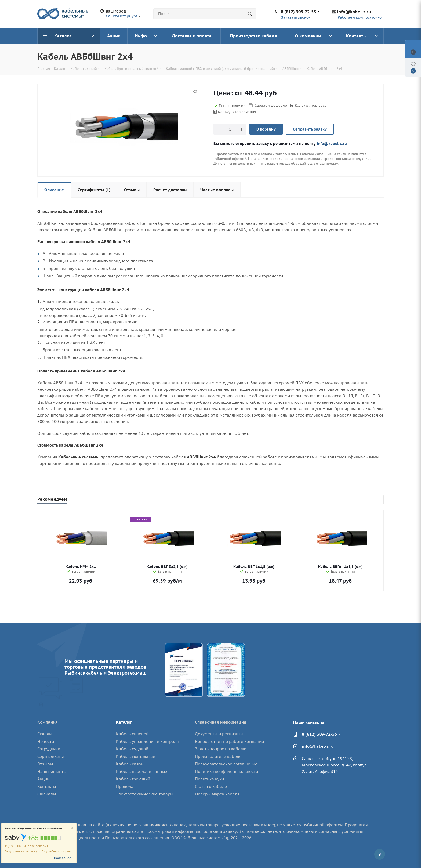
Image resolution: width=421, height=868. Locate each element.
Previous (371, 500)
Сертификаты (51, 756)
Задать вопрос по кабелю (221, 749)
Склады (45, 734)
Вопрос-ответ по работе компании (229, 741)
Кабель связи (130, 764)
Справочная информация (221, 722)
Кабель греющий (133, 779)
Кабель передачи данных (142, 771)
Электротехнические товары (145, 794)
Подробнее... (64, 858)
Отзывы (45, 764)
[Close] (72, 828)
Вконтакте (380, 854)
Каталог (124, 722)
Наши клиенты (52, 771)
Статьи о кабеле (211, 786)
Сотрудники (49, 749)
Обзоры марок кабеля (217, 794)
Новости (46, 741)
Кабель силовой (132, 734)
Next (379, 500)
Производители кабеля (218, 756)
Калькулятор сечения (237, 112)
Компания (48, 722)
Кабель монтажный (136, 756)
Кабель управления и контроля (147, 741)
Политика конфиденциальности (226, 771)
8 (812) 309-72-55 (298, 12)
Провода (125, 786)
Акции (43, 779)
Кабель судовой (132, 749)
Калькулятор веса (311, 105)
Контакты (47, 786)
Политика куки (209, 779)
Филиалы (47, 794)
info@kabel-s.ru (354, 12)
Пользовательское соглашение (226, 764)
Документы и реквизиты (219, 734)
